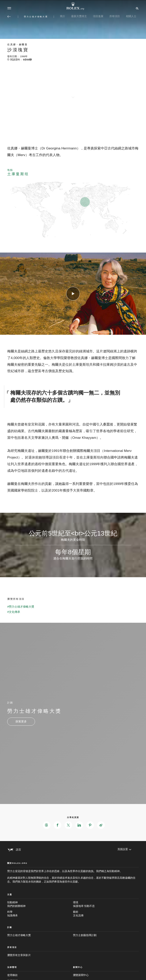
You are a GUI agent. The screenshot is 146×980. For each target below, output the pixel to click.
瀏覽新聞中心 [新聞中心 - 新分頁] (81, 975)
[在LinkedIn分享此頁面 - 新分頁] (79, 825)
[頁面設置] (124, 849)
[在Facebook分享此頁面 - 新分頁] (58, 825)
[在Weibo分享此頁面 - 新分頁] (101, 825)
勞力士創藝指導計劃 (85, 935)
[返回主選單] (9, 17)
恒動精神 (40, 904)
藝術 (106, 914)
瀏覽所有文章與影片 (19, 955)
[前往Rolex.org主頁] (73, 6)
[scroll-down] (73, 94)
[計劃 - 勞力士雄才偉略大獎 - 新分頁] (21, 722)
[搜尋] (137, 8)
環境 (106, 904)
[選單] (9, 8)
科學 (40, 914)
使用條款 (12, 975)
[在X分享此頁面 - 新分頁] (68, 825)
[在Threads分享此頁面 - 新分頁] (47, 825)
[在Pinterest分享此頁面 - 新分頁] (90, 825)
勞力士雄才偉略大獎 (19, 935)
